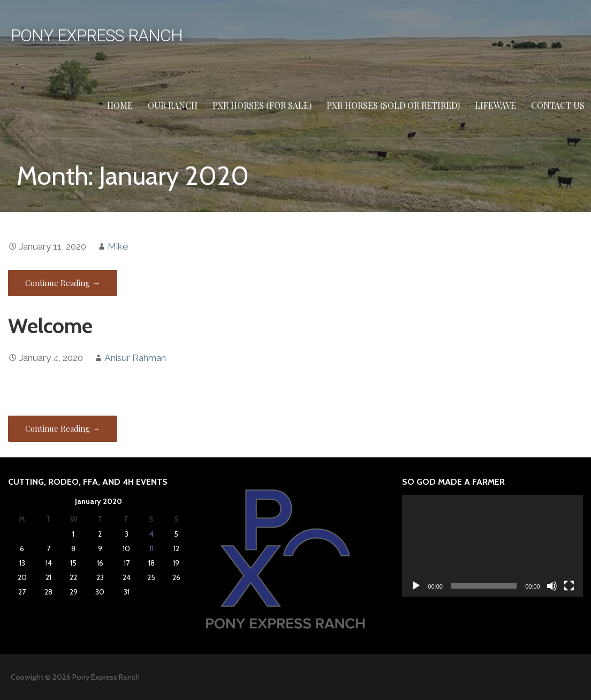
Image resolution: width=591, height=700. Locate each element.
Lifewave (495, 105)
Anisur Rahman (135, 358)
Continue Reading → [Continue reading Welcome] (63, 428)
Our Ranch (173, 105)
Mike (118, 246)
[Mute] (552, 586)
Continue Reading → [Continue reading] (63, 283)
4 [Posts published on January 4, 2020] (151, 534)
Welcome (50, 326)
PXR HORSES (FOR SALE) (262, 105)
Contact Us (558, 105)
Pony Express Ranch (97, 35)
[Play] (416, 586)
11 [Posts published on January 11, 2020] (151, 548)
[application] (492, 546)
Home (120, 105)
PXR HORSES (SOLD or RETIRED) (393, 105)
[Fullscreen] (569, 586)
